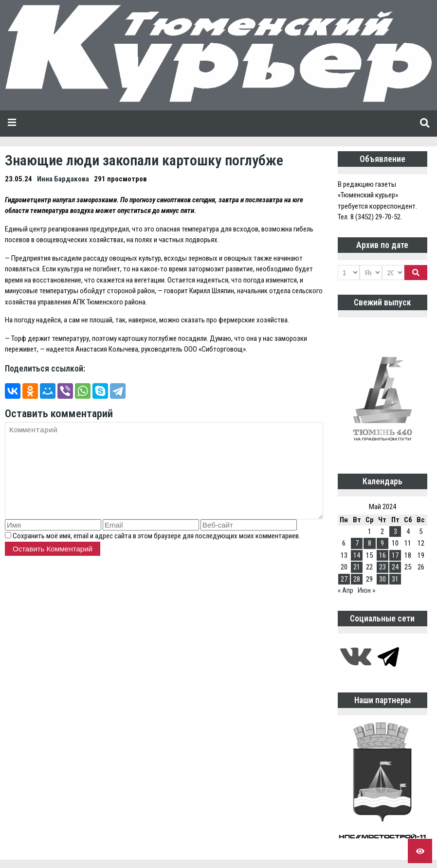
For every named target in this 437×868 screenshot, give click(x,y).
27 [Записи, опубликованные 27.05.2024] (344, 579)
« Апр (346, 590)
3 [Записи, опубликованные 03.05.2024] (395, 531)
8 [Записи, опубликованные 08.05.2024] (370, 543)
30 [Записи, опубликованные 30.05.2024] (382, 579)
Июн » (366, 590)
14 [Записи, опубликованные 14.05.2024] (357, 555)
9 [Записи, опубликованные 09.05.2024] (382, 543)
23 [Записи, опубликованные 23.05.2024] (382, 567)
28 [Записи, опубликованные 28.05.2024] (357, 579)
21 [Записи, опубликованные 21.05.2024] (357, 567)
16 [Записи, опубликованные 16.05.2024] (382, 555)
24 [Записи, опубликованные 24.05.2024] (395, 567)
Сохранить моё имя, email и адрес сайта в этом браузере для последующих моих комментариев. (156, 536)
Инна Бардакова (63, 179)
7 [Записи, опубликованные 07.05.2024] (357, 543)
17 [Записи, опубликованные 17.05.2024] (395, 555)
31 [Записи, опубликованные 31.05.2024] (395, 579)
